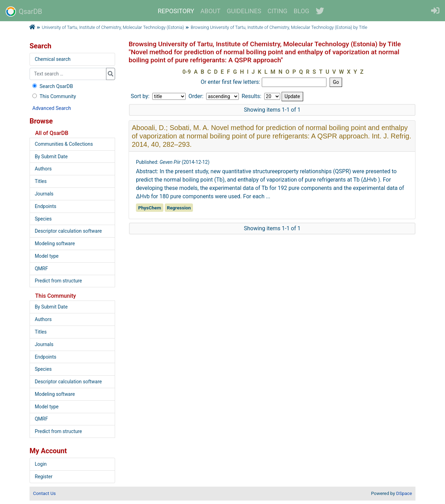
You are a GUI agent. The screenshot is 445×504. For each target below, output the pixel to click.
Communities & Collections (64, 144)
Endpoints (46, 206)
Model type (47, 256)
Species (43, 219)
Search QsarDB (52, 86)
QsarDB (24, 11)
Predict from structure (58, 281)
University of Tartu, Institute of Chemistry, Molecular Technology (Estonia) (113, 27)
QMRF (41, 269)
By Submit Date (51, 157)
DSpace (404, 493)
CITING (278, 11)
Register (44, 477)
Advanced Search (52, 108)
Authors (43, 169)
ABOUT (211, 11)
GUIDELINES (244, 11)
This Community (53, 97)
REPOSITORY (176, 11)
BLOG (302, 11)
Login (41, 464)
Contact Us (44, 493)
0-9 (187, 72)
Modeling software (55, 243)
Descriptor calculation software (68, 231)
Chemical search (53, 59)
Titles (41, 181)
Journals (44, 194)
